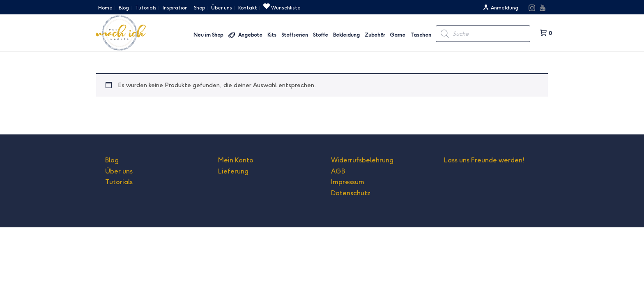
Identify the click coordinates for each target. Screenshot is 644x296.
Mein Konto (236, 160)
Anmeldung (500, 8)
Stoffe (321, 35)
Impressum (348, 182)
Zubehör (375, 35)
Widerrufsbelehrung (362, 160)
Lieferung (233, 171)
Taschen (421, 35)
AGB (338, 171)
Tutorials (119, 182)
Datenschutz (351, 193)
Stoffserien (295, 35)
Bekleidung (346, 35)
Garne (398, 35)
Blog (112, 160)
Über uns (119, 171)
